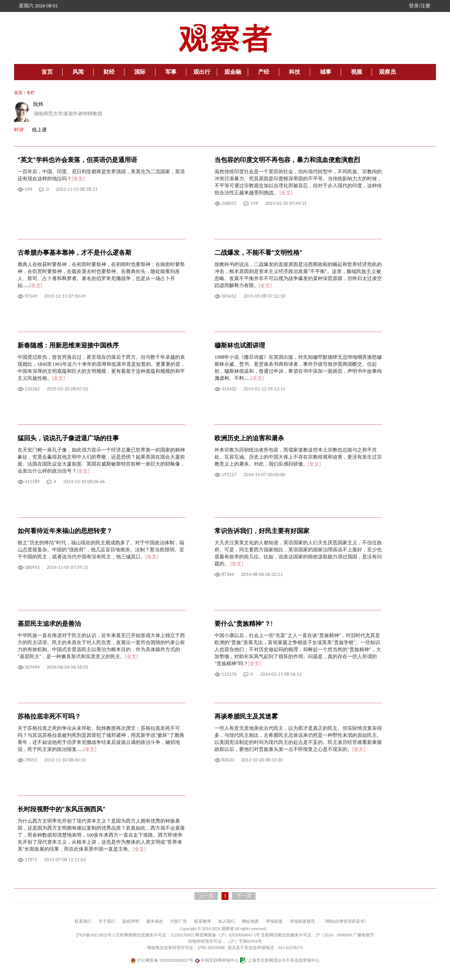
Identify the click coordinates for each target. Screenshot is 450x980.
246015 (229, 203)
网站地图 (250, 921)
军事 (171, 72)
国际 (140, 72)
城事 (326, 72)
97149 (31, 296)
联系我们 (83, 921)
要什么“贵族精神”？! (244, 624)
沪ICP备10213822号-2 (95, 935)
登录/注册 (420, 6)
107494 (32, 667)
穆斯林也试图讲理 (240, 345)
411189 (32, 482)
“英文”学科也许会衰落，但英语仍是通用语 (77, 160)
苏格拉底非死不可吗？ (49, 716)
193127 (229, 475)
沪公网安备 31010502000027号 (162, 960)
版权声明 (131, 921)
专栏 (31, 93)
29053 (31, 760)
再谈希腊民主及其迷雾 (246, 716)
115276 (229, 674)
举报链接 (274, 921)
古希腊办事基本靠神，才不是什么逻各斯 (75, 253)
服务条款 (155, 921)
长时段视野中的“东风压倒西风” (62, 809)
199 (28, 189)
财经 (109, 72)
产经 (264, 72)
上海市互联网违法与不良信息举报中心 (280, 960)
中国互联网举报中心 (217, 960)
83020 (228, 760)
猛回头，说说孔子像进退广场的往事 (68, 438)
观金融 (233, 72)
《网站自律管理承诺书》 (345, 921)
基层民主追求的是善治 (49, 624)
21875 (31, 860)
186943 (32, 567)
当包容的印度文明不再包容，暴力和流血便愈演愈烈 (287, 160)
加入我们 (226, 921)
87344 (228, 574)
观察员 (387, 72)
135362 (32, 389)
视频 (356, 72)
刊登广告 (179, 921)
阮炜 (38, 104)
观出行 (202, 72)
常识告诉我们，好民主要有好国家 (262, 531)
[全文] (78, 179)
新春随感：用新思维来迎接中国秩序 (68, 345)
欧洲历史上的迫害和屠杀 (249, 438)
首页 (47, 72)
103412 (229, 296)
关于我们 (107, 921)
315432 (229, 389)
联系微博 (202, 921)
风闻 (78, 72)
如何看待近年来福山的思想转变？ (65, 531)
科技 (295, 72)
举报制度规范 (302, 921)
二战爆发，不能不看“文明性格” (258, 253)
